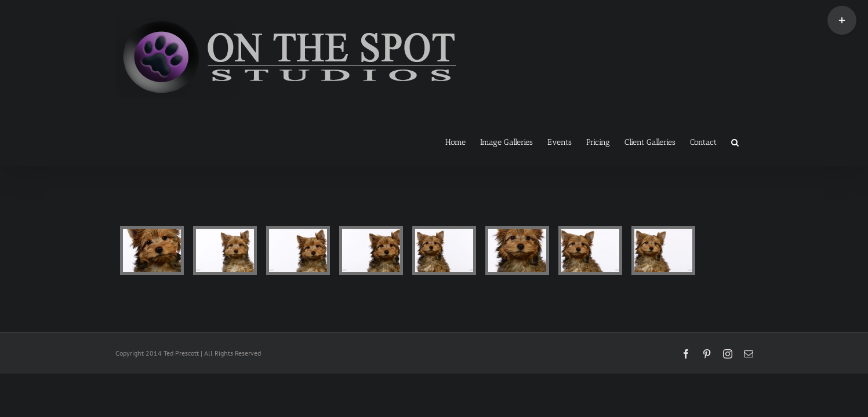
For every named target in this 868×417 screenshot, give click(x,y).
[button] (749, 141)
